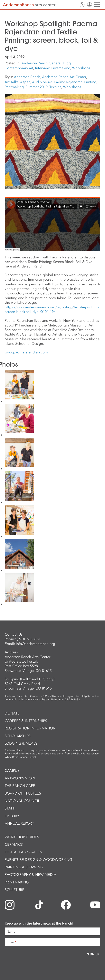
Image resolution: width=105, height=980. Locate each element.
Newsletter (67, 5)
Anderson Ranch (27, 77)
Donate (12, 713)
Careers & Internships (26, 721)
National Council (22, 801)
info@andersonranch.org (35, 644)
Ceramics (14, 844)
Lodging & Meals (21, 743)
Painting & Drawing (24, 867)
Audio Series (42, 82)
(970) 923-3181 (29, 639)
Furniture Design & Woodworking (38, 860)
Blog (67, 63)
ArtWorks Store (20, 778)
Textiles (55, 87)
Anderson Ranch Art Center (64, 77)
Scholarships (18, 736)
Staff (10, 808)
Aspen (25, 82)
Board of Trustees (23, 793)
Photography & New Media (30, 875)
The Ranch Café (20, 786)
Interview (42, 68)
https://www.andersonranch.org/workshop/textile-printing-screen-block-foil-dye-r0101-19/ (52, 309)
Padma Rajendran (68, 82)
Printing (90, 82)
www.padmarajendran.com (26, 352)
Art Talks (12, 82)
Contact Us (75, 5)
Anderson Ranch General (41, 63)
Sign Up (93, 954)
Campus (12, 771)
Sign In (90, 5)
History (12, 816)
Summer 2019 (37, 87)
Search (82, 5)
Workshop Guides (22, 837)
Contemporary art (19, 68)
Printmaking (61, 68)
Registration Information (30, 728)
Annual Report (19, 823)
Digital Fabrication (24, 852)
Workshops (81, 68)
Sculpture (14, 890)
